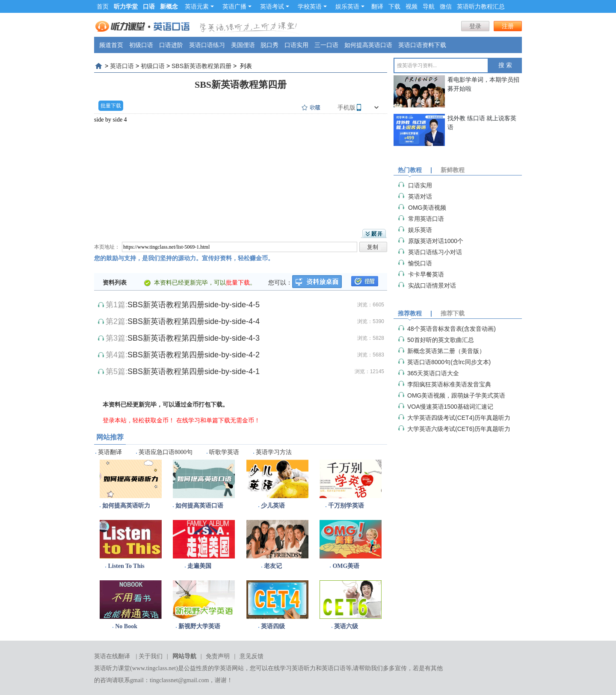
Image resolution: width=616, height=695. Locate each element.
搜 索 (505, 65)
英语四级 (273, 626)
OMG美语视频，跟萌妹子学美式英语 (456, 395)
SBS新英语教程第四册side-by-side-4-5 (194, 305)
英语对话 (420, 196)
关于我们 (151, 656)
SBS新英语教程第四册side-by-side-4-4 (194, 321)
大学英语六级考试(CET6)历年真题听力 (459, 429)
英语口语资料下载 (422, 45)
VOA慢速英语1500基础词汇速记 (450, 407)
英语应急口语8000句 (166, 452)
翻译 (377, 6)
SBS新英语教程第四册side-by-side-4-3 (194, 338)
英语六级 (346, 626)
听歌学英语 (224, 452)
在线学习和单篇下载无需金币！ (218, 420)
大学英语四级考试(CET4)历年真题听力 (459, 418)
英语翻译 (110, 452)
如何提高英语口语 (368, 45)
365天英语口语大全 (433, 373)
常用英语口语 (426, 219)
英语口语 (122, 66)
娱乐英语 (350, 6)
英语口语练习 (207, 45)
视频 (412, 6)
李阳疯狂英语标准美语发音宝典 (449, 384)
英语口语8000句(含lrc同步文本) (449, 362)
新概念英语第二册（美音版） (446, 351)
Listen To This (126, 566)
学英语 (223, 668)
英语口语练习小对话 (435, 252)
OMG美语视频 (427, 208)
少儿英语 (273, 506)
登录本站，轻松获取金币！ (139, 420)
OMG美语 (346, 566)
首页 (103, 6)
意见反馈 (252, 656)
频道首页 (111, 45)
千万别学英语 (346, 506)
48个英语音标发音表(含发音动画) (452, 329)
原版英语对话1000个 (436, 241)
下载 (394, 6)
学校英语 (312, 6)
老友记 (273, 566)
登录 (475, 26)
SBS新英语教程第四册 (201, 66)
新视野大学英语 (199, 626)
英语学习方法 (274, 452)
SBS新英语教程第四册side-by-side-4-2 (194, 355)
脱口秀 (269, 45)
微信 (446, 6)
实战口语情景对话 (432, 285)
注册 (508, 26)
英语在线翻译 (112, 656)
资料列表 (115, 282)
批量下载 (111, 106)
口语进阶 (171, 45)
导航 (429, 6)
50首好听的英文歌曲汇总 (441, 340)
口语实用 (296, 45)
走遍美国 (199, 566)
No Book (126, 626)
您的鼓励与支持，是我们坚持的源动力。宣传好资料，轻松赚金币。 (184, 258)
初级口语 (141, 45)
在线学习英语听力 (292, 668)
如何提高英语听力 (126, 506)
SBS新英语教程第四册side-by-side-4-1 (194, 371)
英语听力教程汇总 (481, 6)
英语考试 (275, 6)
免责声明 (218, 656)
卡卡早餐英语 (426, 274)
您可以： (280, 282)
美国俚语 (243, 45)
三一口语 (326, 45)
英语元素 (199, 6)
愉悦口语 (420, 263)
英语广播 (237, 6)
